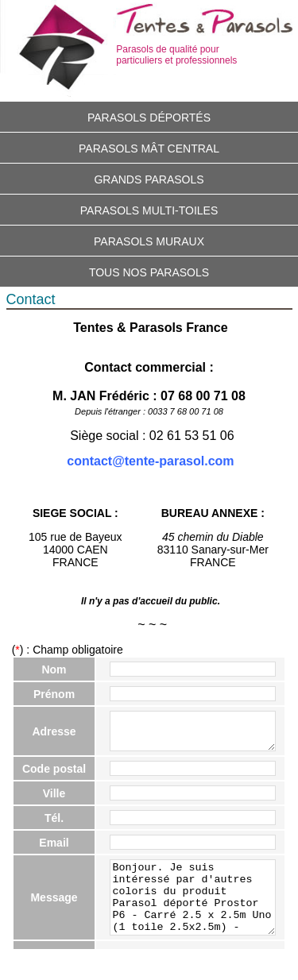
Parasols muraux (149, 241)
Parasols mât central (149, 149)
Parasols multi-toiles (149, 210)
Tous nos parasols (149, 272)
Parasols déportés (149, 118)
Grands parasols (149, 179)
